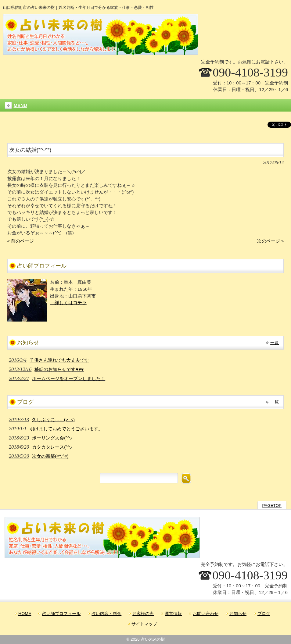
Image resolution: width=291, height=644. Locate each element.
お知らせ (238, 614)
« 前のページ (21, 241)
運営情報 (173, 614)
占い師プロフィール (61, 614)
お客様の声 (143, 614)
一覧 (275, 343)
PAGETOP (272, 505)
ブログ (264, 614)
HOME (25, 614)
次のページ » (270, 241)
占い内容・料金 (106, 614)
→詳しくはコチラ (68, 303)
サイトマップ (144, 624)
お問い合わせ (206, 614)
